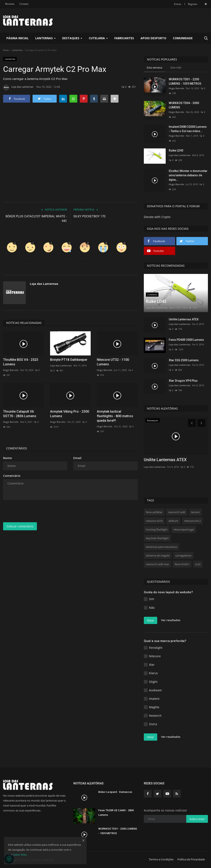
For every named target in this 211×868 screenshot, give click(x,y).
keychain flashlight (157, 538)
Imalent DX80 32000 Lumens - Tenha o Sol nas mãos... (188, 129)
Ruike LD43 (176, 150)
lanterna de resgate (158, 555)
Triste (103, 259)
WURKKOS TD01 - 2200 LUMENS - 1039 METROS (185, 81)
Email (77, 458)
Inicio (6, 50)
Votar (151, 620)
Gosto (12, 259)
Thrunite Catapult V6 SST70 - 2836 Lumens (20, 414)
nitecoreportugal (184, 529)
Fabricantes (124, 38)
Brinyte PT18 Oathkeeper (69, 360)
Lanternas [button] (45, 38)
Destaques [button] (72, 38)
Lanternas (17, 50)
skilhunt (173, 521)
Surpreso (121, 259)
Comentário (12, 476)
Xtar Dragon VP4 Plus (183, 381)
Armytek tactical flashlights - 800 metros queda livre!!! (115, 416)
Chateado (85, 259)
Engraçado (67, 259)
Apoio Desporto (153, 38)
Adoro (48, 259)
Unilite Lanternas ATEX (184, 319)
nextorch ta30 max (157, 564)
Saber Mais (20, 855)
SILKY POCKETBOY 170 (89, 216)
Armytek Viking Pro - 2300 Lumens (70, 414)
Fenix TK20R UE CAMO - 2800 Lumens (116, 813)
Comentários (17, 448)
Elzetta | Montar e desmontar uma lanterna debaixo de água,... (188, 175)
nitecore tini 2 (192, 521)
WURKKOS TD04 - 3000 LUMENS (184, 105)
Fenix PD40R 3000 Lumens (186, 340)
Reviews (10, 4)
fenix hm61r (182, 564)
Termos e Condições (161, 859)
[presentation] (34, 511)
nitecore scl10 (154, 521)
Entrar (178, 4)
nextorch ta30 (177, 512)
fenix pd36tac (154, 512)
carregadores (183, 555)
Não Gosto (30, 259)
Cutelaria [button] (98, 38)
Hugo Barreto (11, 370)
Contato (24, 4)
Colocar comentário (20, 526)
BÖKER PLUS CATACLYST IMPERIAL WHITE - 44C (36, 219)
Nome (7, 458)
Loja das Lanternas (18, 88)
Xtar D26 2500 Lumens (184, 360)
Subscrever (197, 819)
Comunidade (183, 38)
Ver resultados (171, 620)
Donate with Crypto (157, 217)
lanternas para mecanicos (162, 547)
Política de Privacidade (191, 859)
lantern (195, 512)
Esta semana (154, 67)
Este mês (176, 67)
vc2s (198, 564)
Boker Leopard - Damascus (115, 792)
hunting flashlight (157, 529)
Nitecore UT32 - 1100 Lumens (113, 362)
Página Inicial (18, 38)
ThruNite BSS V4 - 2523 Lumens (21, 362)
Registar (193, 4)
